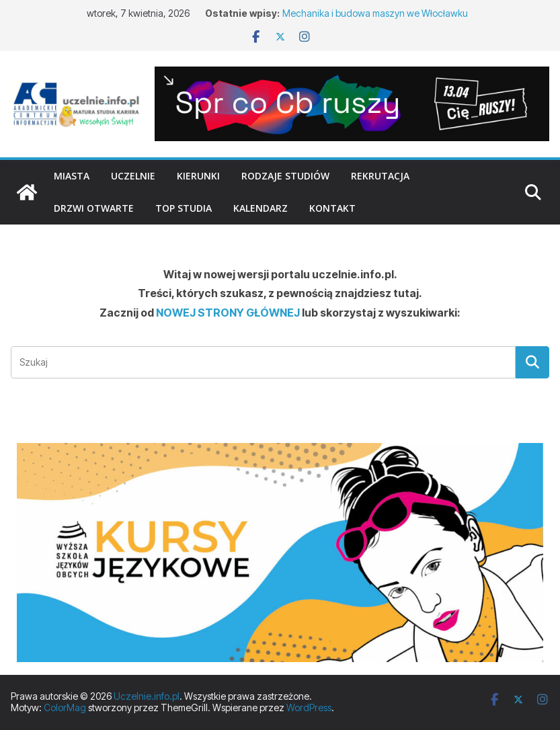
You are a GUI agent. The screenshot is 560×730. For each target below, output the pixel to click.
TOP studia (184, 208)
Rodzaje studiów (285, 176)
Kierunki (198, 176)
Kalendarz (261, 208)
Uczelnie (133, 176)
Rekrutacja (380, 176)
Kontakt (332, 208)
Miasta (72, 176)
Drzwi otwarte (94, 208)
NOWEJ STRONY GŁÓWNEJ (228, 313)
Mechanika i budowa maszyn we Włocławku (375, 13)
